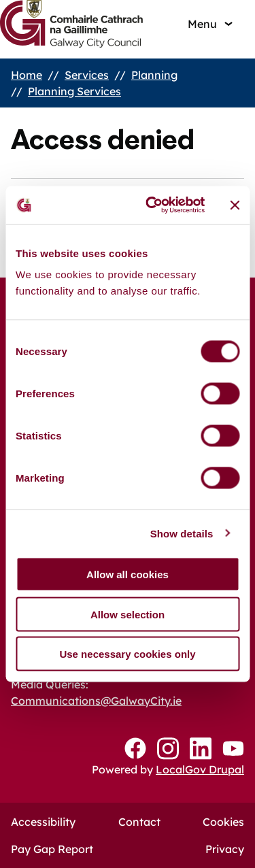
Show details (182, 533)
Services (87, 75)
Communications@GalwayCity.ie (96, 701)
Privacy (225, 849)
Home (27, 75)
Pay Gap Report (52, 849)
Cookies (223, 822)
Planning (154, 75)
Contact (139, 822)
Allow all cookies (128, 574)
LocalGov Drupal (200, 769)
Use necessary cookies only (127, 654)
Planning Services (74, 91)
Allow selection (128, 614)
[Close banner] (235, 205)
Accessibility (43, 822)
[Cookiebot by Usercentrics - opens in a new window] (152, 205)
